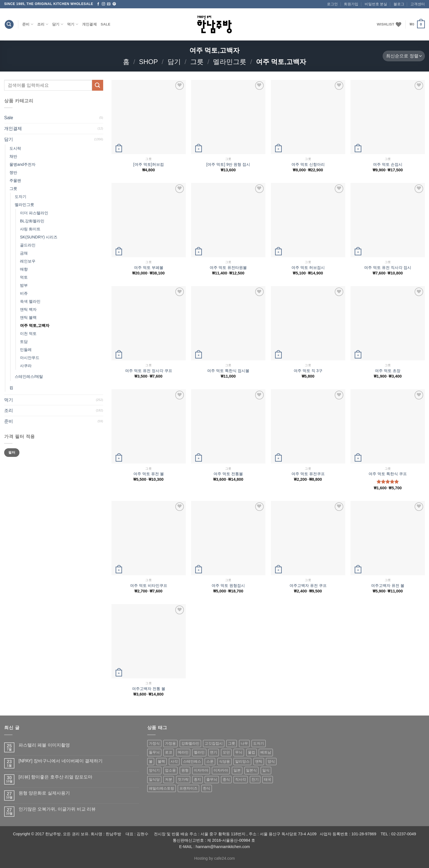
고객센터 (418, 4)
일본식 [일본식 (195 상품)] (251, 770)
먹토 (24, 277)
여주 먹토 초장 (388, 371)
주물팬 (15, 180)
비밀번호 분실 (376, 4)
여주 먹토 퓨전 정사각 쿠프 (149, 371)
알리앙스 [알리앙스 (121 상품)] (242, 761)
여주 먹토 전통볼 (228, 474)
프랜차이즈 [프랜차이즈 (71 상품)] (188, 788)
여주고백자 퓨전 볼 (388, 586)
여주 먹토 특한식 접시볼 (228, 371)
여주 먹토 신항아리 (308, 164)
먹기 (73, 24)
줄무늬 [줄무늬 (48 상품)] (212, 779)
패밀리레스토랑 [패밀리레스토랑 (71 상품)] (162, 788)
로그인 (332, 4)
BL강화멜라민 (32, 221)
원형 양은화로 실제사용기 (44, 793)
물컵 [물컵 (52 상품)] (252, 752)
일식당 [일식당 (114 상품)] (154, 779)
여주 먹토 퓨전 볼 (149, 474)
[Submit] (98, 85)
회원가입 (351, 4)
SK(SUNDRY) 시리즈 (39, 237)
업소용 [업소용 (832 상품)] (170, 770)
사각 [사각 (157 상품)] (174, 761)
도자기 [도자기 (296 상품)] (259, 743)
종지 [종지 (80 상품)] (197, 779)
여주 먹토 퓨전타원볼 (228, 268)
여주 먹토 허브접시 (308, 268)
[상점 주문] (404, 56)
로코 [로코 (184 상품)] (169, 752)
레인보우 (28, 261)
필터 (12, 452)
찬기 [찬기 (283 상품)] (255, 779)
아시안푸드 (30, 358)
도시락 (15, 148)
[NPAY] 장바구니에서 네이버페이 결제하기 (61, 761)
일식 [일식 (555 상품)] (266, 770)
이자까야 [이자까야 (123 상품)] (201, 770)
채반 (13, 156)
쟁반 (13, 172)
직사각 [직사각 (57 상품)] (241, 779)
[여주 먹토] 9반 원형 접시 (228, 164)
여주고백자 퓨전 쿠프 (308, 586)
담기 (58, 24)
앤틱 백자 (28, 309)
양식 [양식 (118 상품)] (271, 761)
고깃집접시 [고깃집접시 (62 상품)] (214, 743)
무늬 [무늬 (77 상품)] (239, 752)
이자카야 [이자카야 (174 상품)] (221, 770)
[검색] (9, 25)
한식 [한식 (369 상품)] (207, 788)
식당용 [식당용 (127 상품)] (224, 761)
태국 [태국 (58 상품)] (268, 779)
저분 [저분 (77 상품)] (169, 779)
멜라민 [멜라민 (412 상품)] (199, 752)
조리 (43, 24)
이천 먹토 (28, 334)
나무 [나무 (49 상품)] (244, 743)
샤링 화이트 (30, 229)
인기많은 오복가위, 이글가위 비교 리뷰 (57, 809)
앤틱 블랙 (28, 317)
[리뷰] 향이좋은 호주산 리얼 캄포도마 (56, 777)
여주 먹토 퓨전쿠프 (308, 474)
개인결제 (89, 24)
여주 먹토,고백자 (35, 325)
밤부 (24, 285)
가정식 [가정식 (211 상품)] (154, 743)
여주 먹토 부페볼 (149, 268)
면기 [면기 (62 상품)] (214, 752)
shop (148, 62)
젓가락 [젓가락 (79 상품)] (183, 779)
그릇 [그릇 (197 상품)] (232, 743)
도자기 (21, 197)
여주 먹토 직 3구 (308, 371)
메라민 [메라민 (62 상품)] (183, 752)
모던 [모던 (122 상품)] (226, 752)
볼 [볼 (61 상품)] (151, 761)
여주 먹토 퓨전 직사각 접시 (388, 268)
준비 (28, 24)
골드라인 (28, 245)
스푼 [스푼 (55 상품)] (210, 761)
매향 (24, 269)
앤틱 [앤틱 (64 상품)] (259, 761)
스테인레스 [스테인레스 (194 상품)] (192, 761)
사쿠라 (26, 366)
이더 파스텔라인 (34, 213)
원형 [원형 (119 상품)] (185, 770)
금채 (24, 253)
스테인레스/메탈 (29, 376)
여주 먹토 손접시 (388, 164)
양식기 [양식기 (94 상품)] (154, 770)
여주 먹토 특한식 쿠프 (388, 474)
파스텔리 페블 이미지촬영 (44, 745)
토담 (24, 342)
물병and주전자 (22, 164)
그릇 (197, 62)
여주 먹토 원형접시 (228, 586)
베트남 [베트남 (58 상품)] (266, 752)
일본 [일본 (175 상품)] (237, 770)
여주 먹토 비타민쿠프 (149, 586)
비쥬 (24, 293)
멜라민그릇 (230, 62)
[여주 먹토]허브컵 (149, 164)
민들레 (26, 350)
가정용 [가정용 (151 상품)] (170, 743)
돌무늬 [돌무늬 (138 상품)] (154, 752)
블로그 (399, 4)
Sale (106, 24)
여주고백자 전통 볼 (149, 689)
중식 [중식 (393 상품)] (226, 779)
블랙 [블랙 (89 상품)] (161, 761)
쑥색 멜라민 (30, 301)
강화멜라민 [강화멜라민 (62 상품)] (190, 743)
